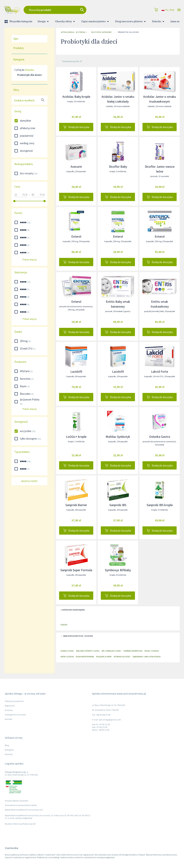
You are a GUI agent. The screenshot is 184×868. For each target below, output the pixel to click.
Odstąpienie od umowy (15, 715)
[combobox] (68, 10)
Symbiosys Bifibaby (118, 570)
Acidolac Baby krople (76, 97)
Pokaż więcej (29, 260)
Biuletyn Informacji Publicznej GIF (20, 824)
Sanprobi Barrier (76, 505)
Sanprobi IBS (118, 505)
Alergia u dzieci (67, 651)
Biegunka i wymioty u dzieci (88, 651)
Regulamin (10, 706)
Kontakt (9, 719)
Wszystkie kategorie (19, 22)
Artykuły (9, 754)
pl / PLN (168, 10)
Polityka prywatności (14, 701)
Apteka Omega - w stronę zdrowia (73, 32)
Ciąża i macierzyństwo (96, 22)
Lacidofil (76, 372)
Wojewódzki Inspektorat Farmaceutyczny (24, 810)
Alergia (44, 22)
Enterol (76, 236)
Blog (7, 745)
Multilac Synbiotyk (118, 437)
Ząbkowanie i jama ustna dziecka (146, 657)
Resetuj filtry (29, 481)
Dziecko (159, 22)
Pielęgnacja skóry (104, 657)
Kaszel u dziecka (152, 651)
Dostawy (9, 710)
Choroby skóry (66, 22)
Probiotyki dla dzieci (128, 32)
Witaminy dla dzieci (122, 657)
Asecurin (76, 167)
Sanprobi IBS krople (160, 505)
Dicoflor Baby (118, 167)
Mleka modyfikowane (85, 657)
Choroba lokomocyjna (133, 651)
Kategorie (9, 750)
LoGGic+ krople (76, 437)
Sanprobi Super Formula (76, 570)
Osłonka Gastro (160, 437)
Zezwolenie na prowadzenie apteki (21, 805)
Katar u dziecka (67, 657)
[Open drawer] (179, 10)
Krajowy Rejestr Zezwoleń (17, 801)
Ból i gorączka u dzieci (111, 651)
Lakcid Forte (160, 372)
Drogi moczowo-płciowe (131, 22)
